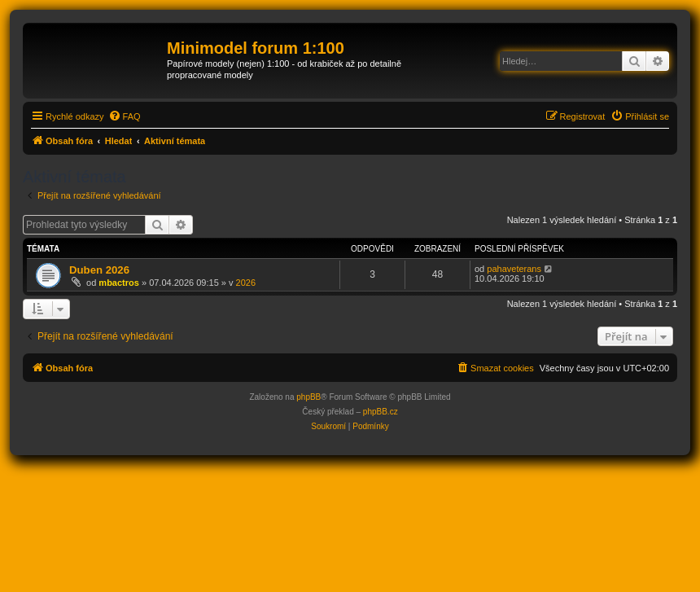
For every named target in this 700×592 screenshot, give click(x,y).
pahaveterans (514, 269)
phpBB (308, 397)
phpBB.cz (381, 412)
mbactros (119, 283)
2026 (246, 283)
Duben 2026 (99, 270)
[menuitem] (125, 116)
